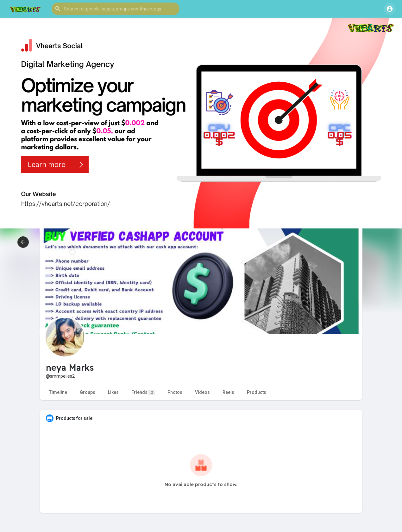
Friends (143, 392)
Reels (228, 392)
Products (257, 392)
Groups (88, 392)
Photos (175, 392)
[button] (116, 9)
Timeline (58, 392)
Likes (113, 392)
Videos (202, 392)
